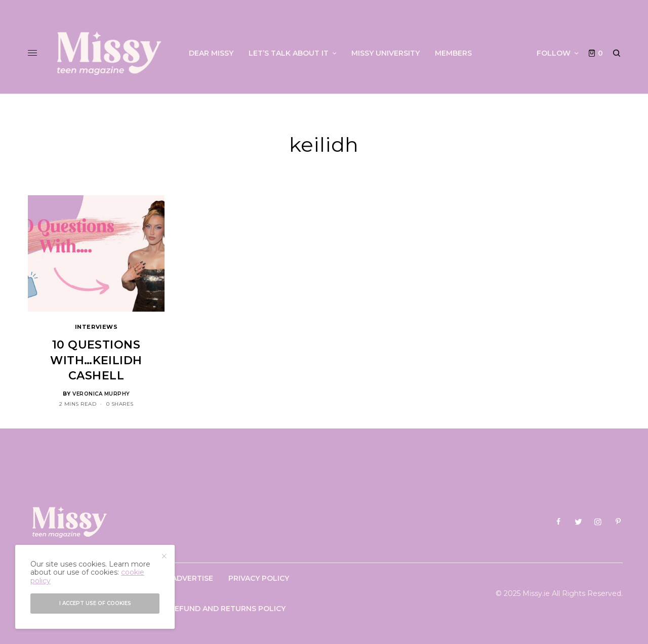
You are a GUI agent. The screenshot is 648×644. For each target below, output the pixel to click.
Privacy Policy (259, 578)
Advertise (192, 578)
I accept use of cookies (95, 603)
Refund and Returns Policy (228, 609)
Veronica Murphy (101, 394)
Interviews (96, 327)
